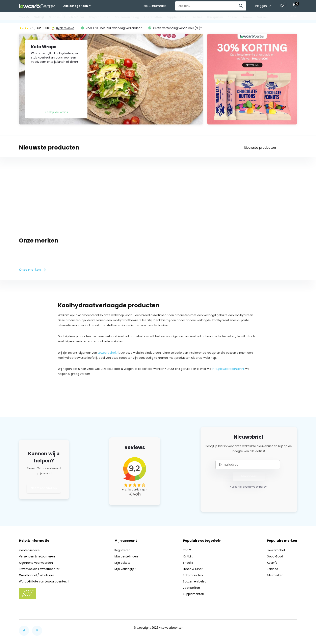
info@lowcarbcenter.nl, (228, 369)
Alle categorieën (77, 6)
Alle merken (275, 575)
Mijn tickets (122, 563)
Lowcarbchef (276, 550)
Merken (262, 17)
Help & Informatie (154, 6)
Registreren (122, 550)
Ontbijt (39, 17)
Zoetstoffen (153, 17)
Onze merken (32, 270)
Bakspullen (215, 17)
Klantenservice (29, 550)
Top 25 (24, 17)
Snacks (54, 17)
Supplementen (177, 17)
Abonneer (249, 476)
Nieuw (248, 17)
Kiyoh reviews (63, 28)
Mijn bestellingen (126, 556)
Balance (272, 569)
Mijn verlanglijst (125, 569)
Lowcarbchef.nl (108, 353)
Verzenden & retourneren (37, 556)
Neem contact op (44, 488)
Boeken (233, 17)
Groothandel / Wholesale (37, 575)
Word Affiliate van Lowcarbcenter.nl (44, 581)
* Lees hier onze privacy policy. (249, 487)
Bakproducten (100, 17)
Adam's (272, 563)
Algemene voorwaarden (36, 563)
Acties (198, 17)
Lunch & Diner (74, 17)
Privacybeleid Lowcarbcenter (39, 569)
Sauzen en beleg (127, 17)
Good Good (275, 556)
